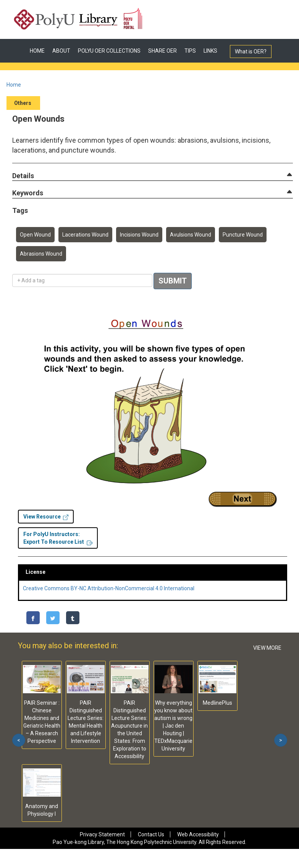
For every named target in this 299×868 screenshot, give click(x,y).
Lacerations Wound (85, 235)
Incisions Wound (139, 235)
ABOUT (61, 51)
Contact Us (151, 834)
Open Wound (35, 235)
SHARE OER (162, 51)
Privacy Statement (102, 834)
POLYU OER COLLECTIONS (109, 51)
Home (14, 85)
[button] (23, 176)
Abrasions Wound (41, 254)
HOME (37, 51)
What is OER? (251, 52)
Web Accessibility (198, 834)
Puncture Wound (243, 235)
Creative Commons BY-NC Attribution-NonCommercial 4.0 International (109, 588)
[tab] (153, 176)
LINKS (210, 51)
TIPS (190, 51)
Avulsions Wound (191, 235)
